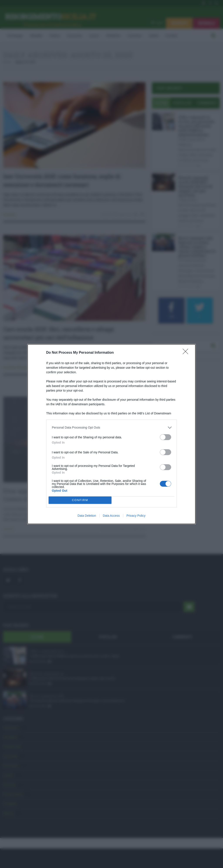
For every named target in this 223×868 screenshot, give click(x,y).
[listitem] (111, 428)
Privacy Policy (136, 516)
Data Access (111, 516)
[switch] (166, 437)
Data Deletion (87, 516)
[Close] (187, 353)
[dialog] (111, 434)
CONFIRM (80, 500)
